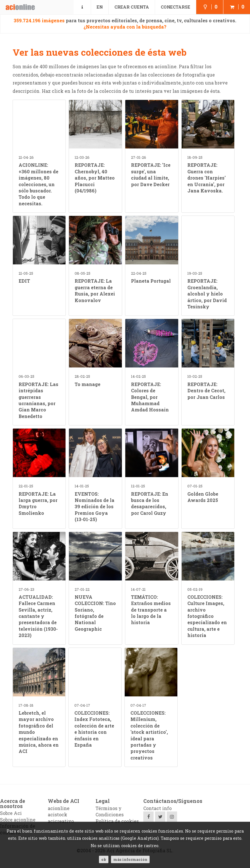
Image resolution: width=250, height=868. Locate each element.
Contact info (157, 808)
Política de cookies (117, 821)
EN (100, 7)
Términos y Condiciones (110, 811)
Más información (130, 859)
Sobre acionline (18, 820)
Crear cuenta (132, 7)
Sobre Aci (11, 813)
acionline (59, 808)
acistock (57, 814)
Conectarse (175, 7)
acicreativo (61, 821)
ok (104, 859)
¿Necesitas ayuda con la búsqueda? (125, 27)
